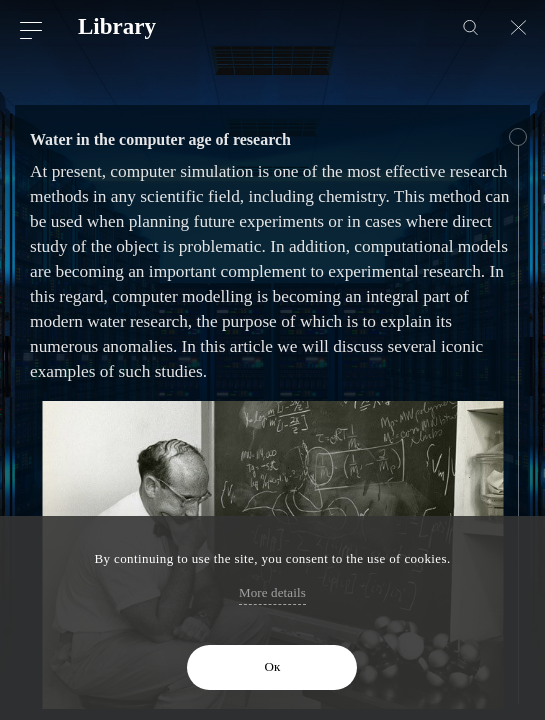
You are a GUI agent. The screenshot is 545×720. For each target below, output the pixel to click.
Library (117, 26)
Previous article (31, 80)
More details (272, 592)
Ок (273, 666)
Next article (514, 80)
